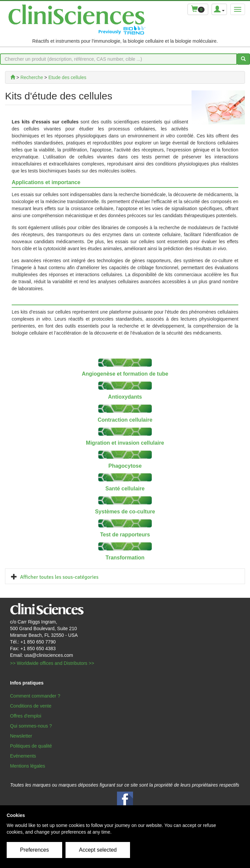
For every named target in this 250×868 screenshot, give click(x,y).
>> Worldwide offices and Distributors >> (52, 663)
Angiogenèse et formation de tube (125, 374)
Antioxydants (125, 397)
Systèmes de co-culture (125, 512)
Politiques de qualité (31, 746)
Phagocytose (125, 466)
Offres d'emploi (26, 716)
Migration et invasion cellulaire (125, 443)
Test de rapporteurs (125, 535)
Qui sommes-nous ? (31, 726)
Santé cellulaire (125, 489)
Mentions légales (28, 766)
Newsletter (21, 736)
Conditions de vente (31, 706)
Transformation (125, 558)
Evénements (23, 756)
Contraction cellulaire (125, 420)
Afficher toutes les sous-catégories (59, 577)
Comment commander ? (35, 696)
